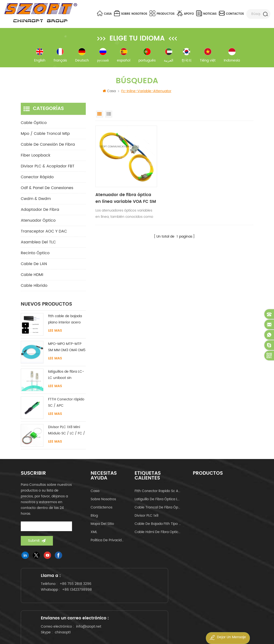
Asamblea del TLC (38, 245)
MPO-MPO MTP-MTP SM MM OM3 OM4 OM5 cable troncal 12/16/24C (67, 350)
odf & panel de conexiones (47, 190)
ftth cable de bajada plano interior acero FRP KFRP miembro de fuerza (66, 322)
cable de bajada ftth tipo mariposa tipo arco (158, 526)
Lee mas (55, 333)
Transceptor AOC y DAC (44, 234)
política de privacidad (108, 543)
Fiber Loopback (36, 158)
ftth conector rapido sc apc (158, 493)
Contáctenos (101, 510)
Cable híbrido (34, 288)
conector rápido (37, 179)
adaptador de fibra (40, 212)
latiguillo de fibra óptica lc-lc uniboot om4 (158, 502)
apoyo (185, 13)
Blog (94, 518)
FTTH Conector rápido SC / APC (66, 405)
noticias (206, 13)
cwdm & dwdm (36, 201)
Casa (104, 13)
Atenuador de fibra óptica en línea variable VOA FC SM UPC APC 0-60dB (120, 188)
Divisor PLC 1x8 (147, 518)
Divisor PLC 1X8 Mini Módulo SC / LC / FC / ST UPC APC (67, 433)
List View (109, 116)
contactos (231, 13)
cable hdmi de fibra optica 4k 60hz (158, 534)
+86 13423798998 (59, 608)
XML (94, 534)
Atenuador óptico (38, 223)
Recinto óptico (35, 255)
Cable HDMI (32, 277)
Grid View (100, 116)
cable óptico (34, 125)
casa (95, 493)
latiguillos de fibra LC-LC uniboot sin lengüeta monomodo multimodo (66, 377)
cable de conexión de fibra (48, 147)
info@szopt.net (137, 609)
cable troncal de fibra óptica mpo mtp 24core (158, 510)
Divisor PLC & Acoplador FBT (48, 169)
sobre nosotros (131, 13)
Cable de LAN (34, 266)
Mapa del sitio (102, 526)
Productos (162, 13)
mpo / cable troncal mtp (45, 136)
